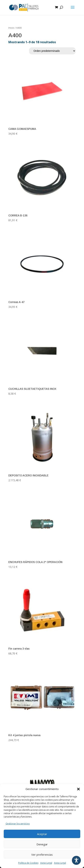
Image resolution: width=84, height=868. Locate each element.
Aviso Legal (46, 863)
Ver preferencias (42, 855)
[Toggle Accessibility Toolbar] (76, 860)
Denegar (42, 844)
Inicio (11, 28)
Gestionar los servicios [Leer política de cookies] (18, 824)
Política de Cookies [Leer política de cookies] (28, 863)
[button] (78, 789)
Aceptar (42, 834)
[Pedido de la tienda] (52, 51)
